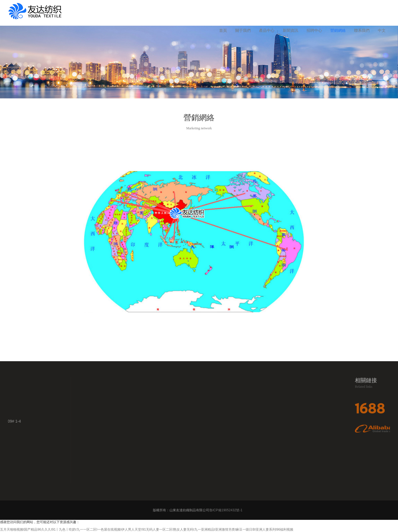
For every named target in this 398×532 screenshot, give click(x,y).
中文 (382, 30)
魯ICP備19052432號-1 (226, 510)
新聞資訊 (290, 30)
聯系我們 (362, 30)
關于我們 (243, 30)
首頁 (223, 30)
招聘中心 (314, 30)
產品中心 (267, 30)
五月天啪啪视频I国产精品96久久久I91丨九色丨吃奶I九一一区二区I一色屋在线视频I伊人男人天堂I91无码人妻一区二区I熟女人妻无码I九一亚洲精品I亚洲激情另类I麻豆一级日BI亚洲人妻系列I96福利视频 (147, 530)
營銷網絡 (338, 30)
